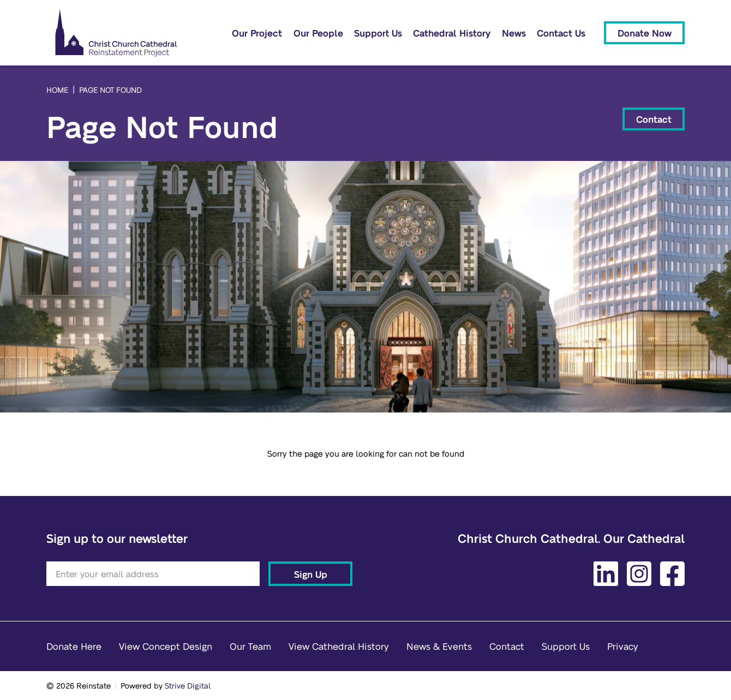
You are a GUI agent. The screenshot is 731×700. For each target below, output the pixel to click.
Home (57, 89)
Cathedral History (452, 33)
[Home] (116, 33)
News (514, 33)
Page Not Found (110, 89)
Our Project (257, 33)
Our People (318, 33)
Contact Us (561, 33)
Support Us (378, 33)
